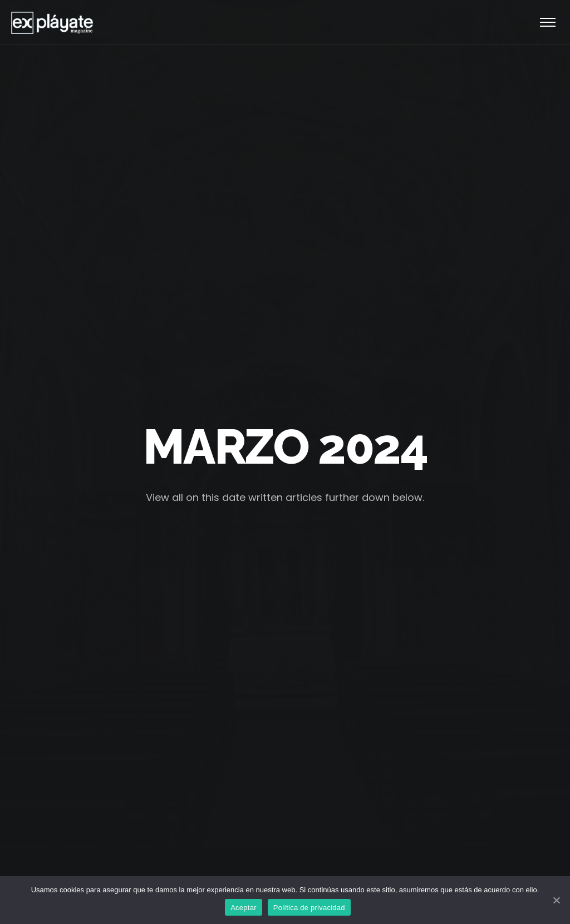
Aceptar (244, 908)
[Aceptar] (556, 900)
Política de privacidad (309, 908)
